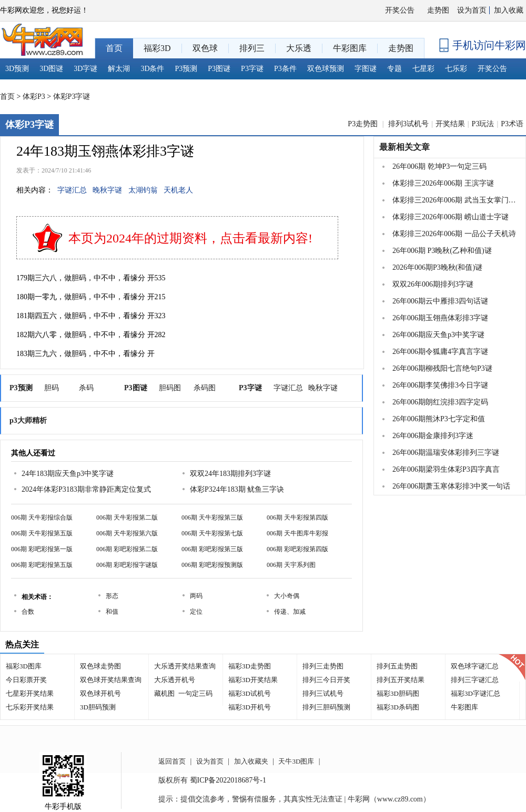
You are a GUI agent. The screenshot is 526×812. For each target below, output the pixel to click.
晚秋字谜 (107, 190)
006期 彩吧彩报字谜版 (127, 565)
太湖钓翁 (143, 190)
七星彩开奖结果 (30, 693)
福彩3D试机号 (250, 693)
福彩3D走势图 (250, 666)
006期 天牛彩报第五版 (42, 533)
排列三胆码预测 (326, 707)
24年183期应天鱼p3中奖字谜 (68, 474)
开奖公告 (400, 10)
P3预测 (186, 69)
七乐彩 (456, 69)
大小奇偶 (287, 596)
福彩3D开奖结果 (253, 680)
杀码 (86, 388)
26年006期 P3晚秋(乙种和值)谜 (442, 251)
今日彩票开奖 (26, 680)
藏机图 (164, 693)
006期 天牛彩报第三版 (212, 517)
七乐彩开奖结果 (30, 707)
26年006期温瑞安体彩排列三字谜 (446, 453)
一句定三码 (195, 693)
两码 (196, 596)
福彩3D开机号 (250, 707)
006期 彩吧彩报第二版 (127, 549)
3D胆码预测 (98, 707)
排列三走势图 (323, 666)
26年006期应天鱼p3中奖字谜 (438, 335)
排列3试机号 (408, 124)
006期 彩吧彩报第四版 (297, 549)
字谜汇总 (72, 190)
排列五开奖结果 (401, 680)
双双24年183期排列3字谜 (230, 474)
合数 (28, 612)
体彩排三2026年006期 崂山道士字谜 (451, 217)
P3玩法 (483, 124)
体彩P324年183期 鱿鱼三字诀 (237, 489)
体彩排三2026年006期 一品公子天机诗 (454, 234)
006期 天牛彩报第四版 (297, 517)
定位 (196, 612)
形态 (112, 596)
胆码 (52, 388)
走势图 (438, 10)
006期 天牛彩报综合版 (42, 517)
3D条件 (152, 69)
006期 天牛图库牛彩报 (297, 533)
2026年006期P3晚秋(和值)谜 (437, 267)
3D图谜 (51, 69)
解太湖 (119, 69)
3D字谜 (85, 69)
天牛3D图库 (296, 761)
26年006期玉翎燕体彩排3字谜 (440, 318)
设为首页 (472, 10)
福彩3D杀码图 (398, 707)
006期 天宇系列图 (291, 565)
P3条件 (285, 69)
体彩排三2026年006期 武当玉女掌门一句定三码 (454, 200)
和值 (112, 612)
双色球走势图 (100, 666)
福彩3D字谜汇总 (476, 693)
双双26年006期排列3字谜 (433, 284)
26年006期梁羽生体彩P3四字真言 (446, 469)
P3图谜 (219, 69)
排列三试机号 (323, 693)
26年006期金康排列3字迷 (433, 436)
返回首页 (172, 761)
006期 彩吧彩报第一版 (42, 549)
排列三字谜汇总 (475, 680)
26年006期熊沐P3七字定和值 (439, 419)
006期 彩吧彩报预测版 (212, 565)
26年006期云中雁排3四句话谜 (440, 301)
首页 (7, 97)
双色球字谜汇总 (475, 666)
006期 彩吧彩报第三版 (212, 549)
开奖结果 (450, 124)
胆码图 (170, 388)
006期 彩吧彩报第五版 (42, 565)
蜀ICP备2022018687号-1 (228, 780)
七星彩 (423, 69)
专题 (394, 69)
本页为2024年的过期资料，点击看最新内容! (190, 238)
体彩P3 (34, 97)
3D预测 (17, 69)
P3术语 (512, 124)
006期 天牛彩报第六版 (127, 533)
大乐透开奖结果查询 (185, 666)
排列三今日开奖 (326, 680)
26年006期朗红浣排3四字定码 (440, 402)
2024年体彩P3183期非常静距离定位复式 (86, 489)
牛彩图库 (464, 707)
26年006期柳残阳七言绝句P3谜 (442, 368)
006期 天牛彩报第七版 (212, 533)
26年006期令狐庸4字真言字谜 (440, 352)
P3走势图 (363, 124)
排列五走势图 (397, 666)
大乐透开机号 (175, 680)
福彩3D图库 (24, 666)
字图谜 (366, 69)
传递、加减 (290, 612)
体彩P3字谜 (72, 97)
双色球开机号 (100, 693)
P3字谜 (252, 69)
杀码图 (205, 388)
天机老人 (178, 190)
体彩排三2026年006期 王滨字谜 (443, 183)
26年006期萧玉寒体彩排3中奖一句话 (451, 486)
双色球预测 (326, 69)
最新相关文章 (404, 147)
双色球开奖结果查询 (111, 680)
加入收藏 (509, 10)
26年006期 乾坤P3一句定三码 (439, 166)
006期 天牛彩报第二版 (127, 517)
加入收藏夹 (251, 761)
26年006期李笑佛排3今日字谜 (440, 385)
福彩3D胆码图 (398, 693)
